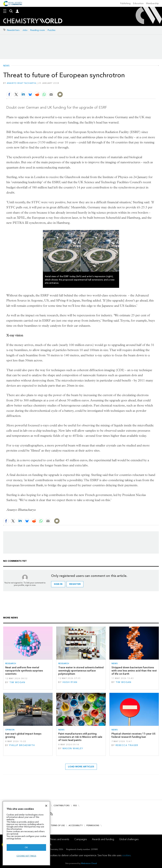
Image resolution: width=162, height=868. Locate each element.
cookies (126, 855)
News (6, 66)
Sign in (58, 584)
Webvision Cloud (89, 863)
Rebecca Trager (127, 745)
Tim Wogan (17, 682)
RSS (75, 805)
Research (11, 663)
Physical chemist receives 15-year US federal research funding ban (133, 735)
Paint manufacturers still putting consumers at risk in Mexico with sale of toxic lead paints (80, 737)
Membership (152, 3)
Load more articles (81, 767)
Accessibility (76, 825)
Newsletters (13, 30)
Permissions (93, 825)
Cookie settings (26, 856)
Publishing (125, 3)
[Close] (46, 806)
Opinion (10, 730)
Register (75, 584)
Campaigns (81, 839)
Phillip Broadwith (22, 745)
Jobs (25, 30)
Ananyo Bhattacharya (21, 83)
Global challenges (129, 839)
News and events (60, 839)
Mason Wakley (73, 748)
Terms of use (58, 825)
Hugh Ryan (70, 682)
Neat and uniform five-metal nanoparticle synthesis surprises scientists (24, 671)
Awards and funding (103, 839)
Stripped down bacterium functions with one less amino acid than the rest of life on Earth (134, 671)
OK (26, 847)
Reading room (38, 30)
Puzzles (52, 30)
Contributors (62, 805)
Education (138, 3)
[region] (26, 833)
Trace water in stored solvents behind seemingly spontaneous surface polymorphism (81, 671)
